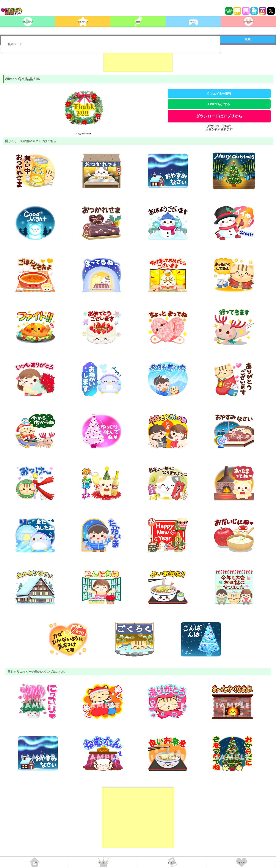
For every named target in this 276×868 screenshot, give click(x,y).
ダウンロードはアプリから (219, 116)
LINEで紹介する (219, 104)
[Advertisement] (138, 61)
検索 (248, 39)
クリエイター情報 (219, 94)
